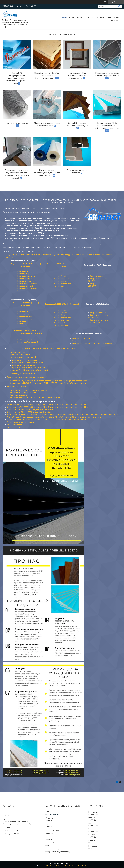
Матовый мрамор (60, 281)
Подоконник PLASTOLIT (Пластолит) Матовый (62, 265)
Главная (63, 17)
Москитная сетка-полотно (17, 123)
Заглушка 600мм (96, 276)
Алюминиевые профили (16, 386)
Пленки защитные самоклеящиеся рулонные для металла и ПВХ (47, 173)
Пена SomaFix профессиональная (25, 360)
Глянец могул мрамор (26, 279)
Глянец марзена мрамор (27, 281)
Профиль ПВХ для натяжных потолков (22, 427)
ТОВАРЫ (88, 17)
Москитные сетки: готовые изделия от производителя (107, 74)
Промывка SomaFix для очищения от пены (29, 368)
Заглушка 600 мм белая (81, 341)
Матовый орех (59, 322)
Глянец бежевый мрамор (27, 276)
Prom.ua (73, 863)
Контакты (116, 21)
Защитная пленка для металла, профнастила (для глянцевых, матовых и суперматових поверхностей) (49, 381)
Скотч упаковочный (15, 424)
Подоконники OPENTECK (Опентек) (24, 330)
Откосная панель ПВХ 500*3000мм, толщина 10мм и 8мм (29, 412)
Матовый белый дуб (62, 279)
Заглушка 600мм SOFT (99, 313)
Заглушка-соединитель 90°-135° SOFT (98, 316)
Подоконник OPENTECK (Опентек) (35, 333)
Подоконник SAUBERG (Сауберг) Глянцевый (26, 304)
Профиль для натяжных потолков (77, 171)
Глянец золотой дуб (25, 286)
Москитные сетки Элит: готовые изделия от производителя (77, 76)
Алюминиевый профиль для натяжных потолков (28, 390)
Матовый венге (60, 286)
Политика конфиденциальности (76, 866)
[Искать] (119, 6)
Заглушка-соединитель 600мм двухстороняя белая (92, 343)
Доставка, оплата (103, 17)
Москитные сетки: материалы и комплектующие (47, 124)
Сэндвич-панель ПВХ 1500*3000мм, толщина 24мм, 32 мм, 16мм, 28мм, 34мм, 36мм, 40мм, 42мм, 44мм (48, 405)
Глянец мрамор (23, 274)
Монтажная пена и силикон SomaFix (24, 357)
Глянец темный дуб (25, 324)
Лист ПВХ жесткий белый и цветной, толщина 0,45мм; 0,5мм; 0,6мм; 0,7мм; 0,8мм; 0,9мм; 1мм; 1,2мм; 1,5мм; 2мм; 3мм (54, 417)
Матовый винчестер (61, 320)
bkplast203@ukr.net (53, 814)
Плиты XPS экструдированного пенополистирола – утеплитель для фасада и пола (17, 78)
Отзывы (117, 17)
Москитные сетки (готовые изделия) (21, 422)
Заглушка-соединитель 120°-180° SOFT (98, 321)
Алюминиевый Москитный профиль (23, 392)
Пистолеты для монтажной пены (22, 374)
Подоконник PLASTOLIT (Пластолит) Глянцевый (26, 265)
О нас (72, 17)
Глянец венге (23, 291)
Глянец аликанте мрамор (27, 283)
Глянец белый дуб (25, 316)
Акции (80, 17)
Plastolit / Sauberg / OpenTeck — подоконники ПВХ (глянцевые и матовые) (47, 76)
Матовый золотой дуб (62, 283)
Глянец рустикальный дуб (27, 288)
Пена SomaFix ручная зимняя (24, 365)
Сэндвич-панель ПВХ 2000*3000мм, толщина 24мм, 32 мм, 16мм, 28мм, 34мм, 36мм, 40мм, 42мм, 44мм (48, 407)
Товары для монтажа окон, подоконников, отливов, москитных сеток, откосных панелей (17, 174)
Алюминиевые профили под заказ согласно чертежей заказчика (35, 397)
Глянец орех (22, 321)
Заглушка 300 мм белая (81, 338)
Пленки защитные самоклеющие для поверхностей (27, 377)
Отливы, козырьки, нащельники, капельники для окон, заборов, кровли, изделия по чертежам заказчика (47, 419)
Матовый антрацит (61, 325)
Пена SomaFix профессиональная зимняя (28, 363)
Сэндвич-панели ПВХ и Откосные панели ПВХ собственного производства (107, 126)
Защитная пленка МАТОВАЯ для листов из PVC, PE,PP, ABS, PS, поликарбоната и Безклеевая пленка (48, 383)
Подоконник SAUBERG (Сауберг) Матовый (62, 304)
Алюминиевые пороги (18, 395)
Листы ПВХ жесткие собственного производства (77, 124)
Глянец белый (23, 271)
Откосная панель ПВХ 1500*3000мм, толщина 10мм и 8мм (30, 410)
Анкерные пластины (17, 352)
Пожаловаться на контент (54, 866)
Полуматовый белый (25, 340)
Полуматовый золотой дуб (28, 342)
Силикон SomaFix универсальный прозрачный (30, 370)
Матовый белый (60, 276)
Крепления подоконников (20, 354)
